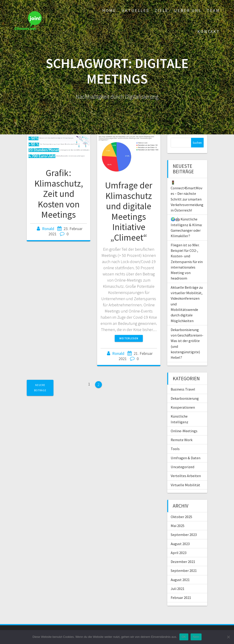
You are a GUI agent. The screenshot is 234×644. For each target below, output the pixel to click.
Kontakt (209, 31)
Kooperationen (183, 407)
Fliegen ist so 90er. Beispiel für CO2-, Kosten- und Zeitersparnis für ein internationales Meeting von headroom (187, 262)
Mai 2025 (178, 526)
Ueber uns (188, 10)
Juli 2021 (178, 589)
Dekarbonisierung (185, 398)
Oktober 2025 (181, 517)
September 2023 (184, 535)
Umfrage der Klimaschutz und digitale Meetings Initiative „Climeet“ (129, 211)
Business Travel (183, 389)
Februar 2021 (181, 598)
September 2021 (184, 571)
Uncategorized (182, 467)
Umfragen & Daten (186, 458)
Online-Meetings (184, 431)
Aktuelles (136, 10)
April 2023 (179, 553)
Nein (196, 637)
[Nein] (228, 637)
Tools (175, 449)
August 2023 (180, 544)
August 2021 (180, 580)
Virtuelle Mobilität (185, 485)
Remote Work (182, 440)
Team (213, 10)
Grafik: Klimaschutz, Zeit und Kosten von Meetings (59, 194)
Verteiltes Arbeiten (186, 476)
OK (184, 637)
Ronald (48, 229)
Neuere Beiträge (40, 388)
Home (109, 10)
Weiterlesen (129, 338)
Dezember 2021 (183, 562)
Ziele (161, 10)
